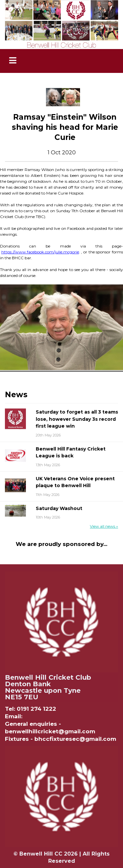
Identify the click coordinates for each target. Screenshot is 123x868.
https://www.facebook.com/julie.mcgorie (40, 252)
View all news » (104, 526)
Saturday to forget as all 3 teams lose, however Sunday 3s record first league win (77, 419)
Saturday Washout (59, 508)
